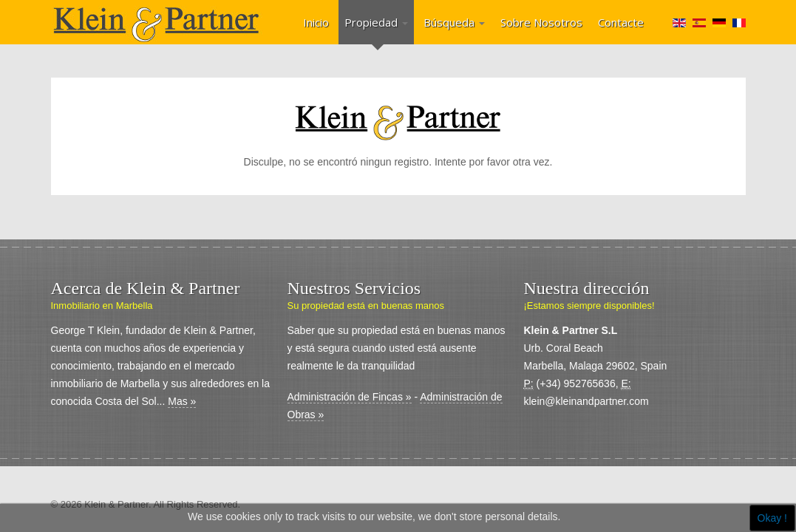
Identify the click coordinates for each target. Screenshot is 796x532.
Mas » (182, 401)
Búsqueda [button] (454, 22)
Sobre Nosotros (541, 22)
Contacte (621, 22)
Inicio (316, 22)
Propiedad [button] (376, 22)
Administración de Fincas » (350, 397)
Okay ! (772, 518)
